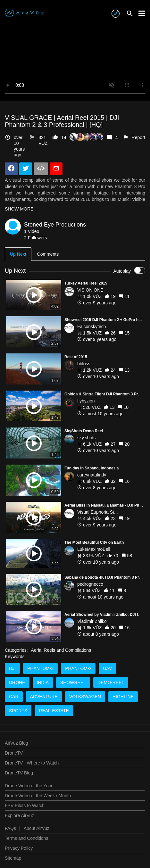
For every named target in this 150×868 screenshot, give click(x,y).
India (43, 682)
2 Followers (36, 238)
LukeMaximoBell (94, 549)
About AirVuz (37, 828)
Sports (18, 711)
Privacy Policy (19, 848)
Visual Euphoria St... (98, 512)
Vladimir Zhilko (92, 621)
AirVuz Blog (17, 743)
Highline (123, 697)
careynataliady (92, 475)
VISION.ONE (90, 290)
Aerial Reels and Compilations (61, 650)
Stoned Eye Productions (55, 225)
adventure (44, 697)
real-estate (54, 711)
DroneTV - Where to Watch (32, 763)
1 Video (32, 231)
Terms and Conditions (26, 838)
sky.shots (86, 438)
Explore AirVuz (19, 815)
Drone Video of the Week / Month (38, 796)
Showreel (73, 682)
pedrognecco (90, 584)
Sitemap (13, 858)
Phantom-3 (40, 668)
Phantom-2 (78, 668)
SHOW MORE (19, 209)
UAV (107, 668)
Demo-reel (111, 682)
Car (14, 697)
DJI (12, 668)
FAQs (10, 828)
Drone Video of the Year (29, 786)
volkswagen (85, 697)
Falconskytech (92, 327)
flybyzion (86, 401)
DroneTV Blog (19, 773)
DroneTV (14, 753)
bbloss (84, 364)
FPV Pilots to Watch (25, 806)
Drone (17, 682)
